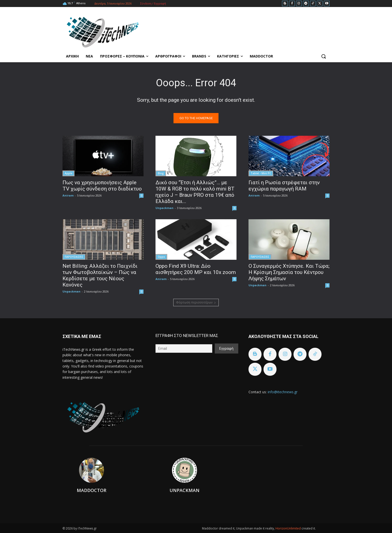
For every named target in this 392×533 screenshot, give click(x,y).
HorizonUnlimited (288, 528)
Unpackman (164, 208)
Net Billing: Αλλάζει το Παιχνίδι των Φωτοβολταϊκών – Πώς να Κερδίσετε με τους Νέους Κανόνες (100, 275)
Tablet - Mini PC (261, 173)
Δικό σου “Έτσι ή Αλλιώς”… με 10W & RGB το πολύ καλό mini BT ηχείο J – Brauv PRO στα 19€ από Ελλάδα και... (195, 192)
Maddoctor (91, 490)
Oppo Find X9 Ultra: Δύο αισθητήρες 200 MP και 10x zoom (196, 269)
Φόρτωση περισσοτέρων (196, 302)
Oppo (161, 257)
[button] (323, 56)
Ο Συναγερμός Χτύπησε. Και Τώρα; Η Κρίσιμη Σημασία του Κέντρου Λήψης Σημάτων (289, 272)
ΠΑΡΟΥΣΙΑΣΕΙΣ (74, 257)
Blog (161, 173)
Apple (68, 173)
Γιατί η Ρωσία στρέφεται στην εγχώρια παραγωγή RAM (284, 186)
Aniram (68, 195)
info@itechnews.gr (283, 392)
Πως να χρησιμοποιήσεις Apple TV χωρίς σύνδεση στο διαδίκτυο (102, 186)
